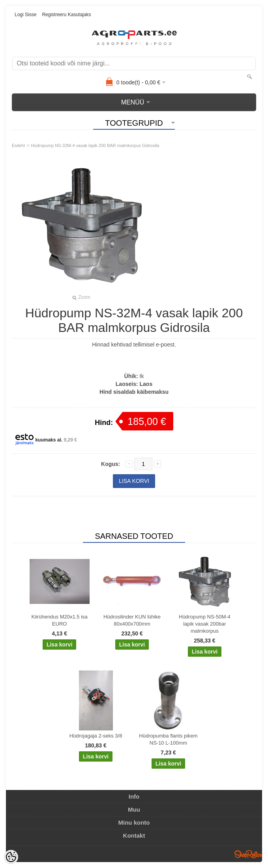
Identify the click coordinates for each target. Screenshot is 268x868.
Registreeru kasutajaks (66, 15)
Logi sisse (25, 15)
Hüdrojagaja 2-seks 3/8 (96, 736)
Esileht (18, 145)
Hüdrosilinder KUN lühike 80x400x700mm (132, 620)
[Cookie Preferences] (11, 857)
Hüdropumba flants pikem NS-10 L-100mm (168, 739)
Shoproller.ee (248, 854)
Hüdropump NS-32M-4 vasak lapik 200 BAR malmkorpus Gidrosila (95, 145)
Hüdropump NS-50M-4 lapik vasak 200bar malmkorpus (205, 624)
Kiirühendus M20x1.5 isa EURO (59, 620)
